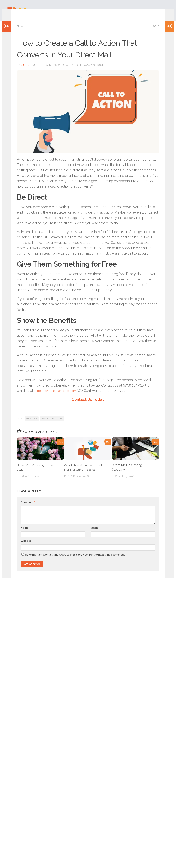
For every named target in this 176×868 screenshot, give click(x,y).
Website (26, 546)
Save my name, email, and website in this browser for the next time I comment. (75, 560)
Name (25, 533)
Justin (25, 71)
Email (95, 533)
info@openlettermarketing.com (58, 396)
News (21, 32)
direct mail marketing (52, 424)
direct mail (32, 424)
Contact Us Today (88, 405)
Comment (28, 508)
